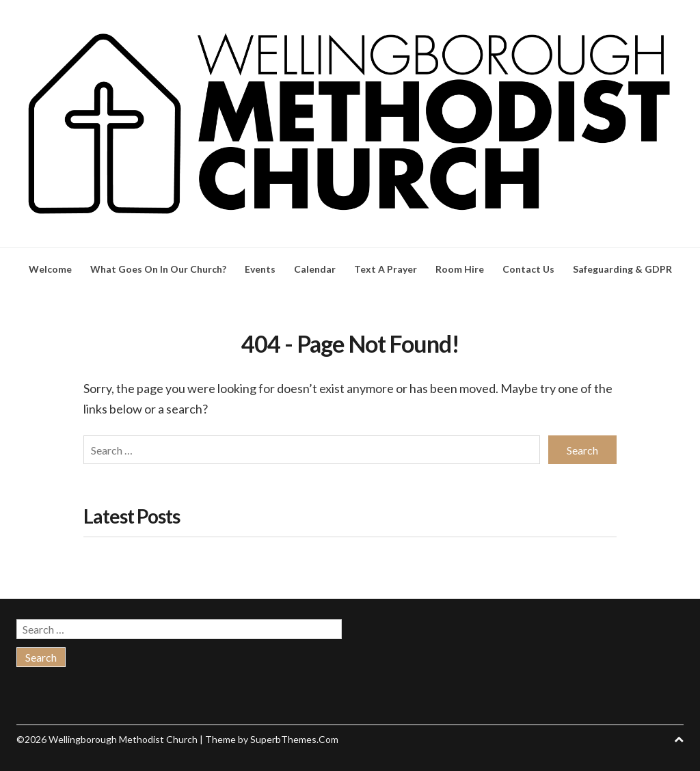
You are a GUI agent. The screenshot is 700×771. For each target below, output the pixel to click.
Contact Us (528, 269)
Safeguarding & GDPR (622, 269)
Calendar (315, 269)
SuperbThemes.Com (294, 739)
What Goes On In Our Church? (158, 269)
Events (260, 269)
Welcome (50, 269)
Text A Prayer (386, 269)
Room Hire (460, 269)
